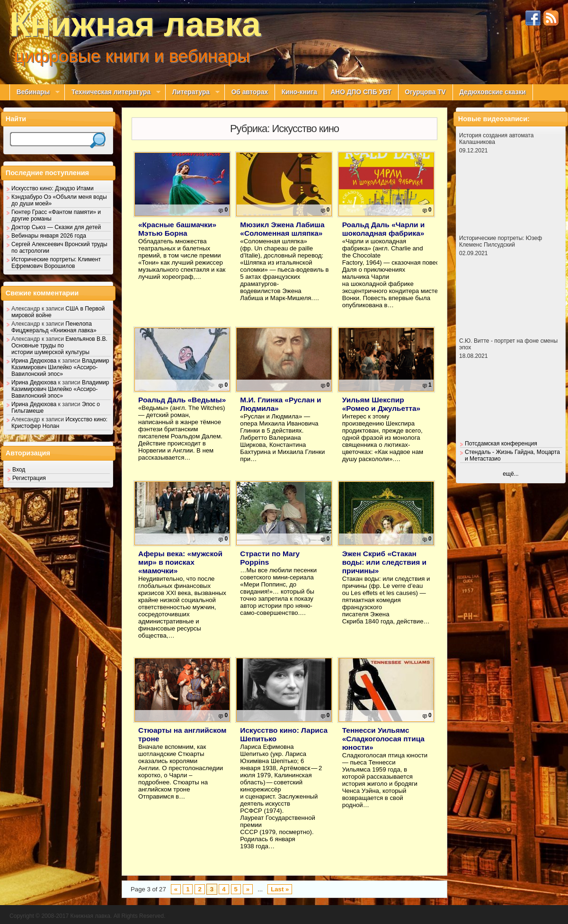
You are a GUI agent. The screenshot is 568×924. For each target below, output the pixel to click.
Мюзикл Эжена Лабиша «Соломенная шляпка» (282, 229)
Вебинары (35, 92)
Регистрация (29, 478)
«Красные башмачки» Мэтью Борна (177, 229)
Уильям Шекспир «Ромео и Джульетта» (382, 404)
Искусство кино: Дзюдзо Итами (53, 188)
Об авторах (250, 92)
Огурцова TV (425, 92)
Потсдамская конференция (501, 444)
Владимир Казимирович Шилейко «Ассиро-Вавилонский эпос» (60, 367)
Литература (192, 92)
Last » (280, 889)
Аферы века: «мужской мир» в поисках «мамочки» (180, 562)
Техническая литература (112, 92)
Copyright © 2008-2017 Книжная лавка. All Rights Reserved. (87, 916)
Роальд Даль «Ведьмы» (182, 400)
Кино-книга (299, 92)
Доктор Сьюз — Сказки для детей (56, 227)
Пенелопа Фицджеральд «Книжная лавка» (54, 327)
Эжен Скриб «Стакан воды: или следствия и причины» (384, 562)
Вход (19, 470)
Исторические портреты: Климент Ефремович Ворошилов (56, 263)
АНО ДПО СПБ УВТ (361, 92)
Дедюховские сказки (493, 92)
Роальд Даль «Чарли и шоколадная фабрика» (384, 229)
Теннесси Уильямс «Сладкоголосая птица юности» (383, 739)
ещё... (510, 474)
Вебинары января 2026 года (49, 236)
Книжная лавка (135, 24)
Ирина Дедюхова (34, 361)
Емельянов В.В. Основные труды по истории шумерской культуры (59, 346)
